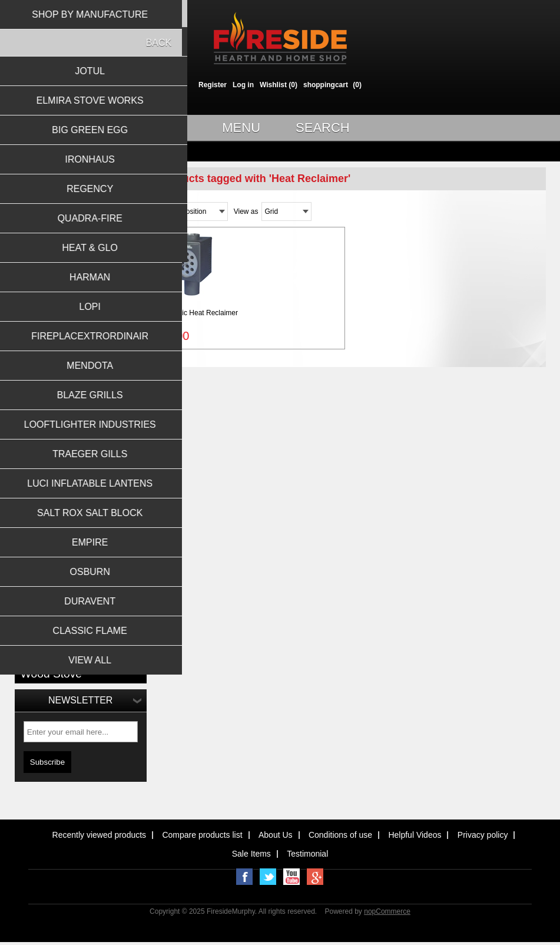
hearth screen (45, 583)
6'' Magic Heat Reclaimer (199, 313)
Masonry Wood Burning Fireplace (80, 622)
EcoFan (34, 570)
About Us (276, 835)
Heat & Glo (38, 468)
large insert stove (64, 596)
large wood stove (63, 609)
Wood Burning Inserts (54, 226)
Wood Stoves (42, 212)
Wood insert (103, 661)
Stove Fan (84, 648)
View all (38, 516)
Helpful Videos (415, 835)
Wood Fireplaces (47, 197)
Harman (33, 483)
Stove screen (44, 661)
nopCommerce (387, 911)
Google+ (315, 877)
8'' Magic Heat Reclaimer (65, 557)
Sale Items (251, 854)
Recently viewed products (100, 835)
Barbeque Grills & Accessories (68, 315)
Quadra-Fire (40, 454)
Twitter (268, 877)
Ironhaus (34, 424)
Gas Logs (36, 256)
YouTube (291, 877)
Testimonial (307, 854)
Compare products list (202, 835)
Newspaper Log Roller (60, 635)
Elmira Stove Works (52, 395)
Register (213, 85)
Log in (243, 85)
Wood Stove (51, 674)
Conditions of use (340, 835)
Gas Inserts (39, 285)
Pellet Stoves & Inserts (56, 300)
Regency (34, 439)
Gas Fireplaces (44, 241)
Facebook (244, 877)
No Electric (40, 648)
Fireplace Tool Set (86, 570)
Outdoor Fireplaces (51, 344)
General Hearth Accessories (64, 329)
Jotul (28, 380)
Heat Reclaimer (103, 583)
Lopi (27, 498)
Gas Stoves (39, 270)
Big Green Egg (44, 409)
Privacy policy (483, 835)
